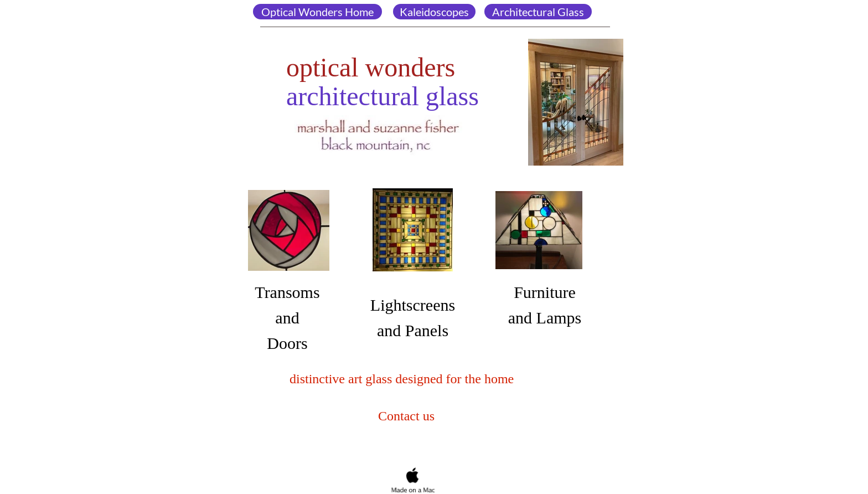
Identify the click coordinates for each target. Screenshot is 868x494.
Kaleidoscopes (434, 12)
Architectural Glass (538, 12)
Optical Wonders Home (317, 12)
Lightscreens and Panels (413, 318)
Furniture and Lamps (545, 305)
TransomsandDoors (287, 318)
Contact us (405, 416)
